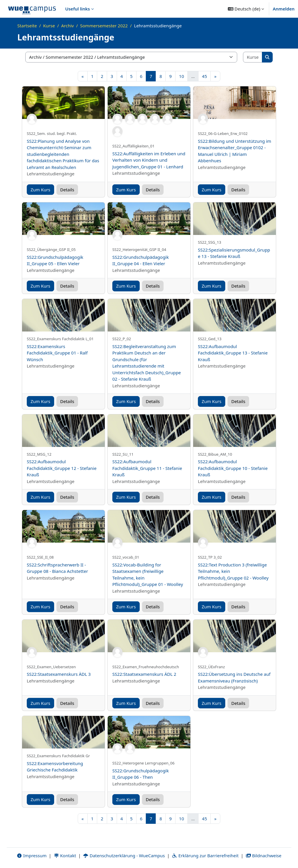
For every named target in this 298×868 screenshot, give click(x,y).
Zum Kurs (40, 190)
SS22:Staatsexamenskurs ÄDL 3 (59, 674)
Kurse (49, 26)
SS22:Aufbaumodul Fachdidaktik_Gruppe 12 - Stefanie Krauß (62, 468)
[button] (246, 9)
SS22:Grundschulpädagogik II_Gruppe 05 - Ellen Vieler (55, 260)
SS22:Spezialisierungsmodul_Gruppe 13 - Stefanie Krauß (234, 253)
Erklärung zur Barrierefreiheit (205, 855)
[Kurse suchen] (253, 57)
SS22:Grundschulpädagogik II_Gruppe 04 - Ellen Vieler (141, 260)
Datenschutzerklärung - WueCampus (124, 855)
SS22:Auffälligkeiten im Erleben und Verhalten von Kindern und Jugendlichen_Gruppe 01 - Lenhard (149, 160)
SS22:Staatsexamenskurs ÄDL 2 (144, 674)
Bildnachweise (264, 855)
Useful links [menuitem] (78, 9)
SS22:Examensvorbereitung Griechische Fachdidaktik (55, 767)
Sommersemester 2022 (104, 26)
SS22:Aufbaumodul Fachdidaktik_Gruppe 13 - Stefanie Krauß (233, 353)
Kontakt (65, 855)
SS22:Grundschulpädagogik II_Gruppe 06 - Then (141, 774)
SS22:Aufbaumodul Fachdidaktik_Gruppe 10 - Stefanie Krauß (233, 468)
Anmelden (284, 9)
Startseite (27, 26)
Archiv (67, 26)
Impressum (32, 855)
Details (67, 190)
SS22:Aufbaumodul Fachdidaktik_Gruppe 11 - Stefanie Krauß (147, 468)
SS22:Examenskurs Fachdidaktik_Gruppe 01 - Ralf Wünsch (57, 353)
